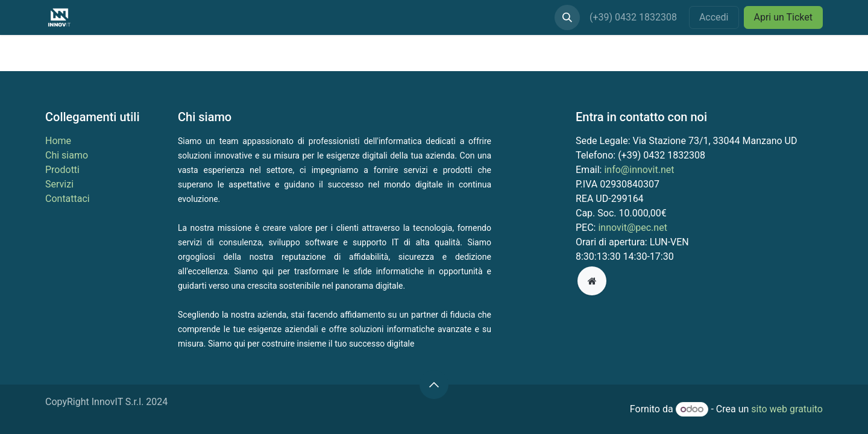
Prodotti (62, 170)
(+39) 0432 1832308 (634, 17)
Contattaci (68, 199)
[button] (567, 17)
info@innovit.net (639, 170)
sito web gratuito (787, 409)
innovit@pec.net (632, 228)
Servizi (59, 184)
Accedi (714, 17)
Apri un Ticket (784, 17)
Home (58, 141)
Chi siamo (67, 155)
